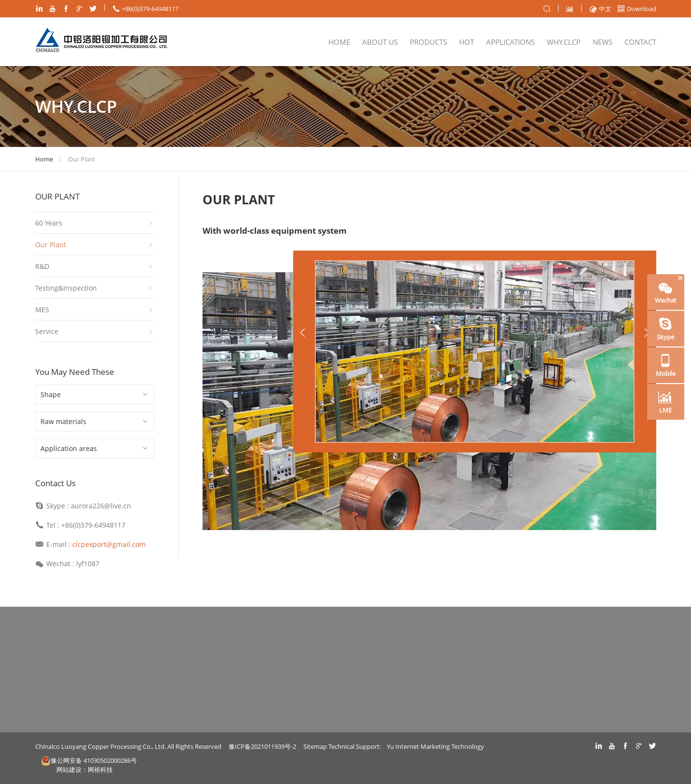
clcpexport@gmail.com (109, 544)
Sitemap (315, 746)
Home (339, 42)
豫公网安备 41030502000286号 (89, 761)
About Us (380, 42)
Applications (510, 42)
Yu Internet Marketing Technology (435, 746)
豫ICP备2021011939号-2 (262, 746)
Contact (640, 42)
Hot (467, 42)
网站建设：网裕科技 (85, 770)
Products (428, 42)
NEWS (603, 42)
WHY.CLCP (564, 42)
